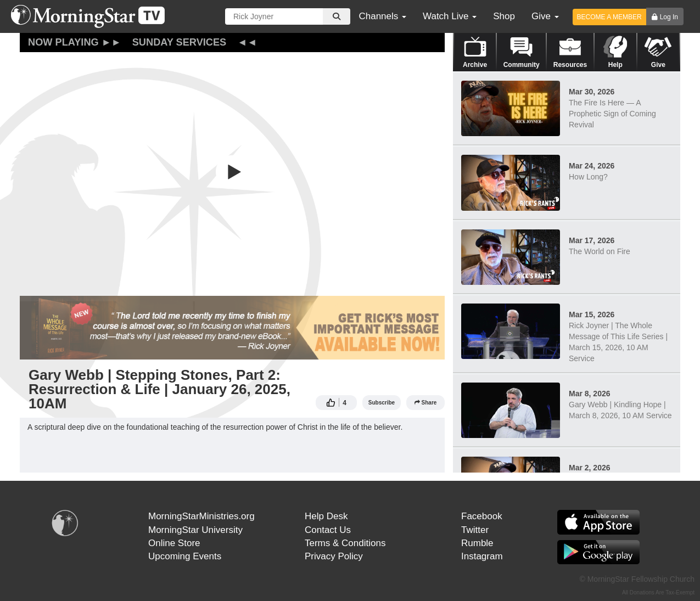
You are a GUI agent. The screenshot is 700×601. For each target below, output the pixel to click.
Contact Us (328, 530)
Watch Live (450, 16)
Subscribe (382, 403)
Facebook (482, 516)
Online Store (174, 543)
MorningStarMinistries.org (201, 516)
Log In (669, 17)
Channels (382, 16)
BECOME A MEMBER (609, 17)
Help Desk (326, 516)
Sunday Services (180, 42)
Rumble (477, 543)
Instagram (482, 556)
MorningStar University (195, 530)
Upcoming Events (185, 556)
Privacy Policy (334, 556)
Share (426, 403)
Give (545, 16)
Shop (504, 16)
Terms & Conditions (345, 543)
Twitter (475, 530)
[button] (232, 172)
